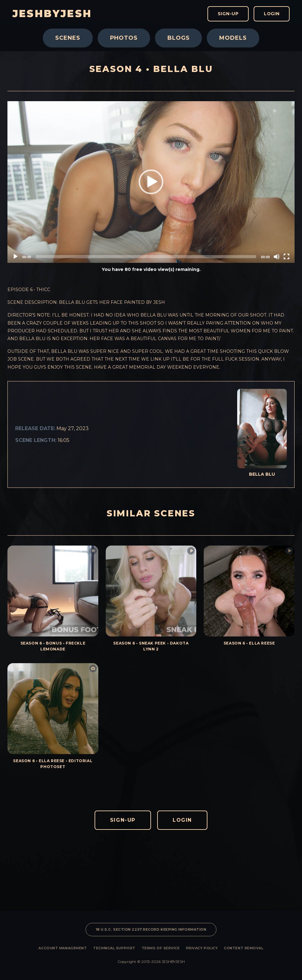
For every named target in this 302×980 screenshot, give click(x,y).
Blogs (179, 38)
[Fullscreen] (286, 257)
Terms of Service (161, 948)
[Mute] (277, 257)
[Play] (16, 257)
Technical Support (114, 948)
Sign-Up (227, 14)
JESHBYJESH (52, 14)
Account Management (63, 948)
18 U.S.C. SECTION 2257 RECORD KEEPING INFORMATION (151, 929)
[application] (151, 182)
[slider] (146, 257)
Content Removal (244, 948)
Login (271, 14)
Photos (124, 38)
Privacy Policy (202, 948)
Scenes (68, 38)
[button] (151, 182)
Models (233, 38)
